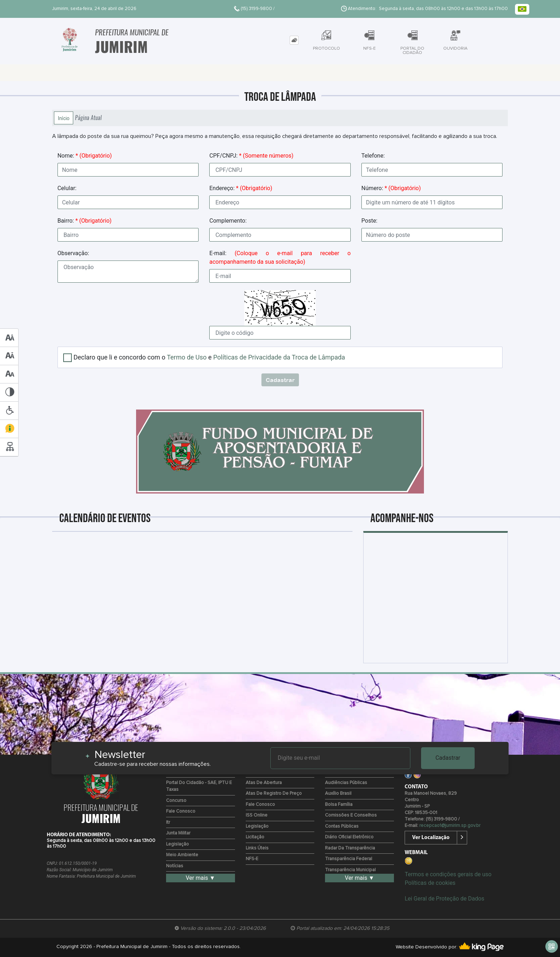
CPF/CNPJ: (251, 156)
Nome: (85, 156)
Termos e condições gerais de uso (448, 874)
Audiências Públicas (346, 783)
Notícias (175, 866)
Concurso (176, 801)
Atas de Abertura (264, 783)
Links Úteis (257, 848)
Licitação (255, 837)
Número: (391, 188)
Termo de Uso (187, 357)
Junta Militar (178, 833)
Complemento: (228, 221)
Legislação (177, 844)
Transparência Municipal (350, 870)
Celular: (67, 188)
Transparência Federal (349, 859)
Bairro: (85, 221)
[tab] (294, 40)
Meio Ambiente (182, 855)
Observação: (73, 253)
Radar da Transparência (350, 848)
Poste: (369, 221)
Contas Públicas (342, 826)
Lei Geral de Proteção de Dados (444, 899)
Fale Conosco (181, 811)
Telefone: (373, 156)
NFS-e (252, 859)
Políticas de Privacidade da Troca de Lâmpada (279, 357)
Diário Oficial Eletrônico (349, 837)
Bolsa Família (339, 805)
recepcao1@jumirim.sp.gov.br (450, 826)
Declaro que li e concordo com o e (209, 357)
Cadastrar (448, 758)
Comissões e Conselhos (351, 815)
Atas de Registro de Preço (274, 794)
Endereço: (241, 188)
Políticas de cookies (430, 883)
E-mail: (280, 257)
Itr (168, 822)
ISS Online (257, 815)
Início (64, 118)
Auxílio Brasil (338, 794)
